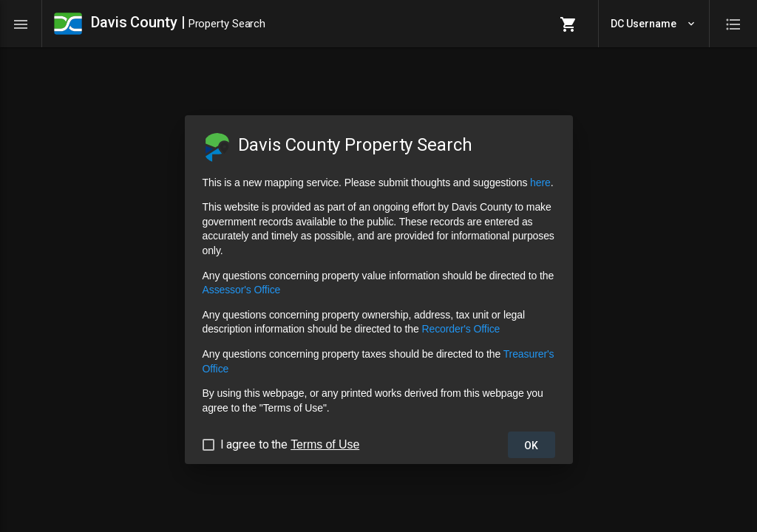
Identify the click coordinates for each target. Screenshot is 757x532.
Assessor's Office (242, 290)
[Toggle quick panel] (733, 24)
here (540, 183)
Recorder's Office (461, 329)
